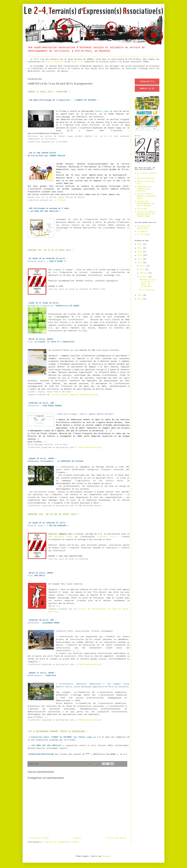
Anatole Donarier (146, 178)
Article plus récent (39, 838)
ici (45, 442)
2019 (140, 244)
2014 (140, 259)
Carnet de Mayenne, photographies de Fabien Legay (147, 214)
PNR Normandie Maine (60, 537)
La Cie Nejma (144, 234)
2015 (140, 255)
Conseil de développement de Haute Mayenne (146, 204)
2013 (140, 263)
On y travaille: (147, 290)
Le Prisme (59, 200)
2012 (140, 295)
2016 (140, 252)
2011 (140, 299)
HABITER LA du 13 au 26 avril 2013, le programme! (148, 283)
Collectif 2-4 (147, 82)
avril (143, 266)
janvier (144, 277)
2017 (140, 248)
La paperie (143, 231)
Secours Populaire (54, 62)
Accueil (77, 838)
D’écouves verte (106, 537)
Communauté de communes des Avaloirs (144, 189)
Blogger (106, 856)
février (144, 273)
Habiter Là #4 (147, 88)
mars (142, 269)
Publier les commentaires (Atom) (62, 842)
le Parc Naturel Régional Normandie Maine (74, 395)
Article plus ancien (116, 838)
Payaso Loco (78, 62)
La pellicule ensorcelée (144, 227)
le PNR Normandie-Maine (88, 447)
